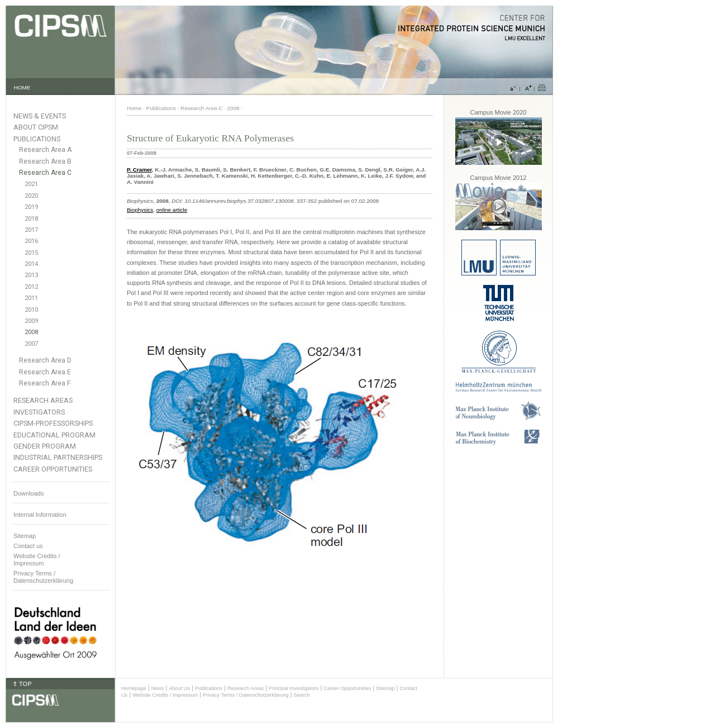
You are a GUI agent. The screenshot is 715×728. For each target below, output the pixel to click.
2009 (31, 321)
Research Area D (45, 360)
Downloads (28, 493)
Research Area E (45, 372)
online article (172, 210)
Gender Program (45, 446)
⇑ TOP (22, 684)
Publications (37, 139)
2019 (31, 207)
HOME (22, 87)
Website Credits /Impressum (37, 560)
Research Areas (43, 400)
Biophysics (140, 210)
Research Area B (45, 161)
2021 (31, 184)
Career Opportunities (53, 469)
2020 (31, 196)
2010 (31, 310)
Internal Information (40, 515)
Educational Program (54, 435)
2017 (31, 230)
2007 (31, 344)
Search (302, 695)
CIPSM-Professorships (53, 423)
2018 (31, 219)
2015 (31, 253)
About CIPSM (36, 127)
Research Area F (45, 383)
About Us (179, 688)
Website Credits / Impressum (165, 695)
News (158, 688)
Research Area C (45, 173)
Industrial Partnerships (58, 457)
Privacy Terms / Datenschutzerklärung (43, 577)
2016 (31, 241)
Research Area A (45, 150)
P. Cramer (139, 170)
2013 (31, 275)
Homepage (134, 688)
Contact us (28, 546)
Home (134, 108)
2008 (31, 332)
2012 (31, 287)
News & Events (40, 116)
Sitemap (25, 536)
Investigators (39, 412)
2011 (31, 298)
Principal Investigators (294, 688)
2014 (31, 264)
